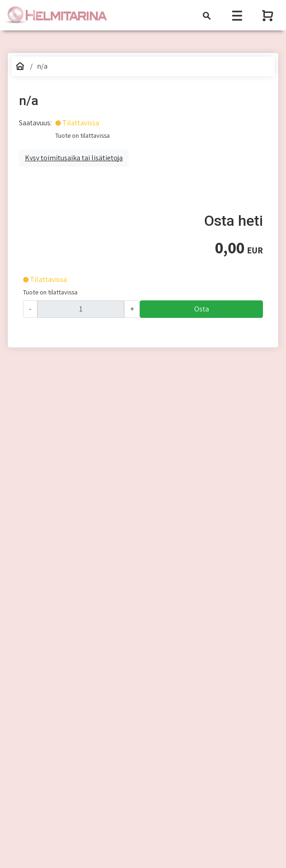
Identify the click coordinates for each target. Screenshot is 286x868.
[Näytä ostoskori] (268, 15)
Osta (202, 309)
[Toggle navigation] (207, 15)
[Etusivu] (20, 66)
